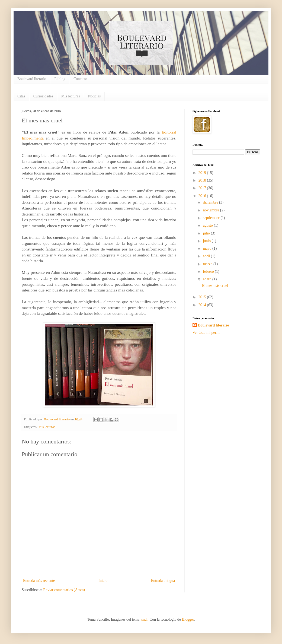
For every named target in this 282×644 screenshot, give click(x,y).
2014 (203, 305)
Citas (21, 96)
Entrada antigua (163, 581)
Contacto (80, 79)
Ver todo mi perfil (206, 333)
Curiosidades (43, 96)
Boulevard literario (32, 79)
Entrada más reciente (39, 581)
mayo (208, 248)
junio (207, 241)
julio (207, 233)
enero (208, 279)
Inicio (103, 581)
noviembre (211, 210)
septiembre (212, 218)
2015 (203, 297)
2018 (203, 180)
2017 (203, 188)
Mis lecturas (71, 96)
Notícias (94, 96)
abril (207, 256)
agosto (208, 225)
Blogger (188, 619)
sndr (144, 619)
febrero (209, 272)
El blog (60, 79)
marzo (208, 264)
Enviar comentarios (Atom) (64, 590)
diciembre (211, 202)
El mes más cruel (215, 286)
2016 (203, 196)
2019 (203, 173)
